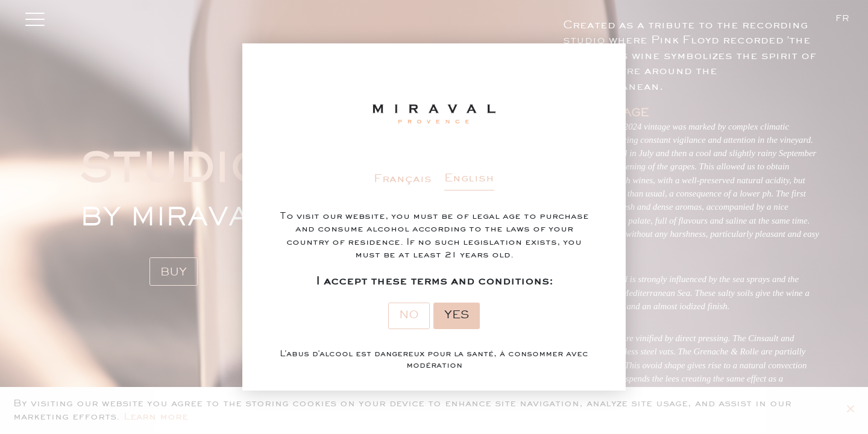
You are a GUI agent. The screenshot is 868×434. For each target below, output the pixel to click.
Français (403, 179)
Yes (457, 315)
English (469, 178)
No (409, 315)
